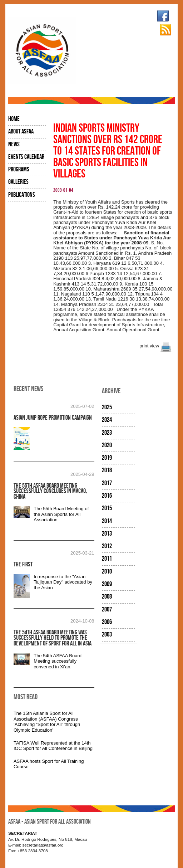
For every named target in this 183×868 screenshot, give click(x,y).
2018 (107, 470)
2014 (107, 521)
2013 (107, 534)
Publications (22, 195)
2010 (107, 572)
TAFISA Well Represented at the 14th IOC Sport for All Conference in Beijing (53, 746)
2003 (107, 635)
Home (14, 119)
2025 (107, 407)
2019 (107, 458)
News (14, 144)
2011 (107, 559)
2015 (107, 508)
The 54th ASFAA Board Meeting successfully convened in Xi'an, (58, 661)
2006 (107, 622)
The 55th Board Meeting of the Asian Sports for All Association (61, 514)
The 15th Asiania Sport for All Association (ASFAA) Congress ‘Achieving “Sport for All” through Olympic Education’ (47, 722)
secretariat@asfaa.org (43, 845)
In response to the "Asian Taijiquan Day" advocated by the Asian (63, 582)
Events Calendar (26, 157)
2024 (107, 420)
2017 (107, 483)
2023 (107, 433)
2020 (107, 445)
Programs (19, 169)
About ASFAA (21, 131)
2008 (107, 597)
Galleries (18, 182)
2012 (107, 546)
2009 (107, 584)
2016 (107, 496)
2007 (107, 609)
